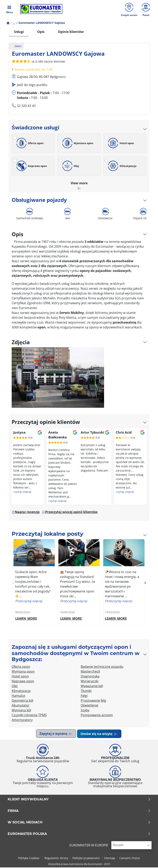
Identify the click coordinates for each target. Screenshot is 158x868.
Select (16, 47)
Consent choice (130, 859)
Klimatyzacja (122, 167)
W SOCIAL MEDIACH (79, 823)
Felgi (84, 697)
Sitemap (110, 859)
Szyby (85, 711)
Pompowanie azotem (97, 716)
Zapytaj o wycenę (54, 735)
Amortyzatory (22, 721)
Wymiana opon (77, 144)
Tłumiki (86, 692)
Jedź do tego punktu (32, 86)
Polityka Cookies (29, 859)
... (14, 24)
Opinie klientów (71, 33)
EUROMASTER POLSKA (79, 834)
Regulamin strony (56, 859)
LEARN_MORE (26, 620)
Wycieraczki (90, 682)
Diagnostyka (90, 677)
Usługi (19, 33)
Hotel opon (120, 144)
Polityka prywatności (86, 859)
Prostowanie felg (93, 701)
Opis (41, 33)
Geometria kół (22, 701)
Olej (70, 167)
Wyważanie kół (92, 687)
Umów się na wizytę (98, 735)
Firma (79, 811)
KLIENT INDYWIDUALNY (79, 800)
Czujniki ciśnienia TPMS (29, 716)
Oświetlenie (89, 706)
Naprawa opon (31, 167)
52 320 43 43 (26, 107)
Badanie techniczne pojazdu (102, 668)
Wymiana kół (21, 711)
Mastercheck (90, 672)
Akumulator (21, 706)
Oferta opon (29, 144)
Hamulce (18, 697)
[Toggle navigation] (10, 9)
